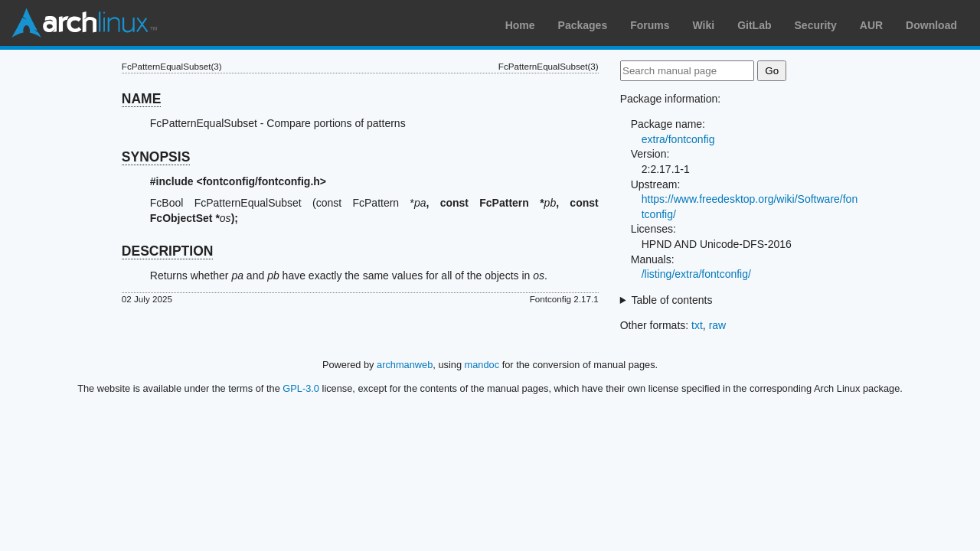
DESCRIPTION (168, 251)
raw (718, 325)
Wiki (704, 25)
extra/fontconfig (678, 139)
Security (816, 25)
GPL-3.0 (301, 388)
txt (697, 325)
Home (520, 25)
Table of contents (672, 300)
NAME (142, 99)
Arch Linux (84, 23)
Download (931, 25)
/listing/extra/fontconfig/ (696, 274)
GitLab (754, 25)
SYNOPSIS (156, 157)
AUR (871, 25)
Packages (583, 25)
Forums (650, 25)
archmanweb (405, 365)
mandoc (482, 365)
